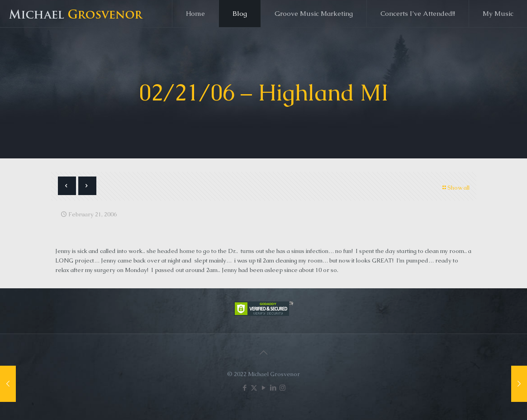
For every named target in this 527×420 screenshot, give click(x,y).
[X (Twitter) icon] (254, 388)
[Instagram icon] (282, 388)
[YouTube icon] (263, 388)
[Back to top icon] (264, 353)
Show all (456, 188)
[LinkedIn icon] (273, 388)
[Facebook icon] (245, 388)
